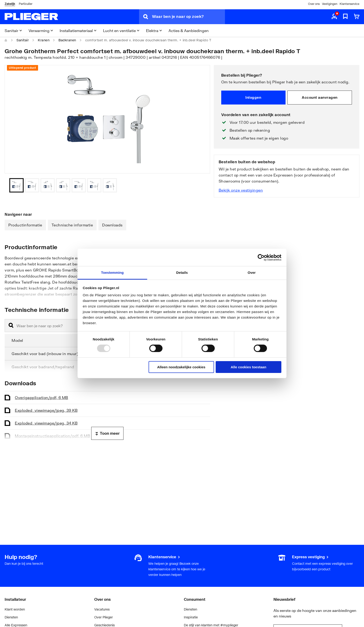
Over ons (314, 4)
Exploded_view (46, 410)
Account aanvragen (320, 97)
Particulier (26, 4)
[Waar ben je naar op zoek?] (188, 17)
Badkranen (67, 40)
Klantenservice (349, 4)
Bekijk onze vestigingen (241, 190)
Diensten (11, 617)
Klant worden (15, 609)
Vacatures (102, 609)
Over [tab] (252, 273)
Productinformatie (25, 225)
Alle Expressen (16, 625)
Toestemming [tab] (112, 273)
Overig (42, 397)
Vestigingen (330, 4)
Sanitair (23, 40)
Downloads (112, 225)
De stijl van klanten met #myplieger (211, 625)
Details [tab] (182, 273)
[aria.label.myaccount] (334, 17)
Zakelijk (10, 4)
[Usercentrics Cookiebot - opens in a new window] (261, 257)
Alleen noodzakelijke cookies (181, 367)
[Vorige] (201, 185)
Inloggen (253, 97)
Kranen (44, 40)
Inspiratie (191, 617)
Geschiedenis (104, 625)
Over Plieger (104, 617)
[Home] (6, 40)
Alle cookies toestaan (249, 367)
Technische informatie (72, 225)
